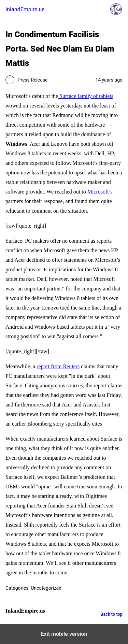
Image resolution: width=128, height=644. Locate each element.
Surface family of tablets (86, 96)
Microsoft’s (100, 192)
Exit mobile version (64, 634)
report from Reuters (58, 366)
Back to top (111, 614)
